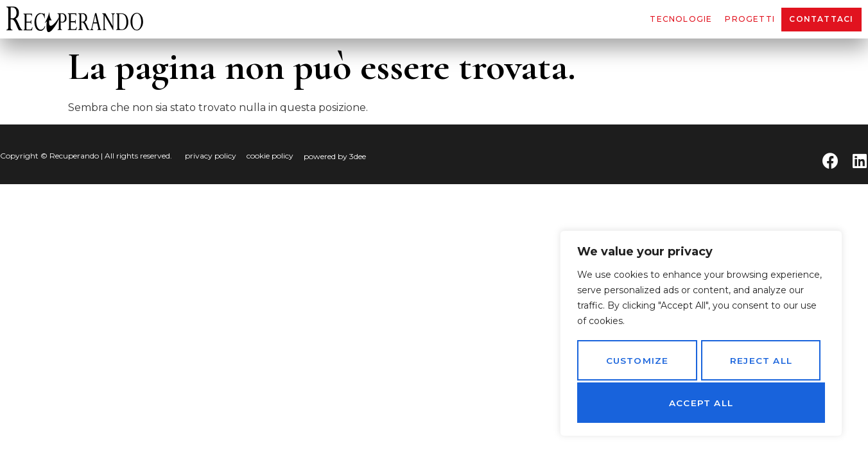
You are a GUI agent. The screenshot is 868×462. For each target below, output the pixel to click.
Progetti (750, 19)
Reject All (760, 363)
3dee (358, 156)
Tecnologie (681, 19)
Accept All (701, 403)
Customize (637, 363)
